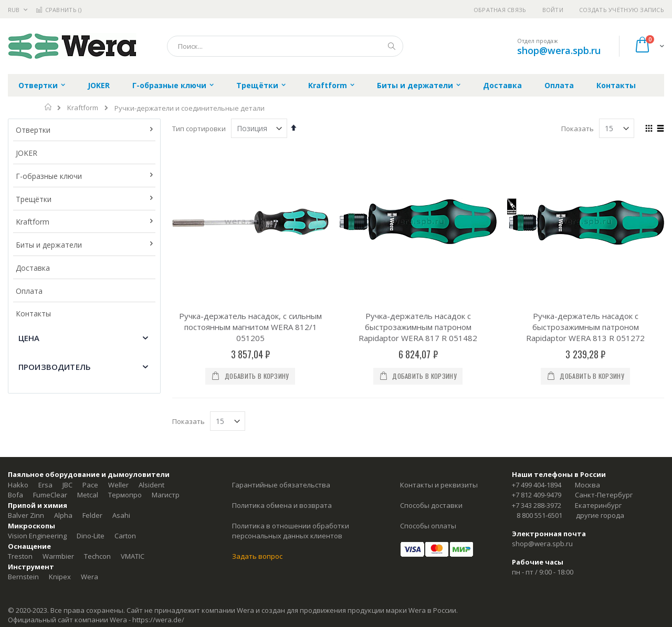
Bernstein (23, 577)
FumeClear (50, 495)
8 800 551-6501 (539, 515)
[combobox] (285, 46)
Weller (118, 485)
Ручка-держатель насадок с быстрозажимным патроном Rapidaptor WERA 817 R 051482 (418, 327)
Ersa (45, 485)
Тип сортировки (199, 129)
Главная (49, 107)
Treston (20, 556)
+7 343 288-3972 (537, 505)
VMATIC (133, 556)
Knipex (60, 577)
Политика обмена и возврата (282, 505)
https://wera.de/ (158, 620)
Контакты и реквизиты (439, 485)
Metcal (88, 495)
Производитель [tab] (55, 367)
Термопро (125, 495)
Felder (92, 515)
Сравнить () (59, 10)
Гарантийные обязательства (281, 485)
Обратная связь (500, 10)
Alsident (151, 485)
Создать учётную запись (622, 10)
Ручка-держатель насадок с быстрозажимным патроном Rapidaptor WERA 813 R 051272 (585, 327)
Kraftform (83, 108)
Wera (90, 577)
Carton (125, 536)
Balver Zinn (26, 515)
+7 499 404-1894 (537, 485)
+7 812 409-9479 (537, 495)
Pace (90, 485)
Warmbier (58, 556)
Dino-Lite (91, 536)
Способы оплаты (428, 526)
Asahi (121, 515)
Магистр (166, 495)
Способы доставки (431, 505)
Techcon (97, 556)
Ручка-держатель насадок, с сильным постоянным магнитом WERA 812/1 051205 (250, 327)
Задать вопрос (257, 556)
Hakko (18, 485)
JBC (67, 485)
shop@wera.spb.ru (559, 50)
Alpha (63, 515)
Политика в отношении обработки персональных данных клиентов (291, 531)
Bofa (15, 495)
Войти (553, 10)
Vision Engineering (37, 536)
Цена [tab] (29, 338)
